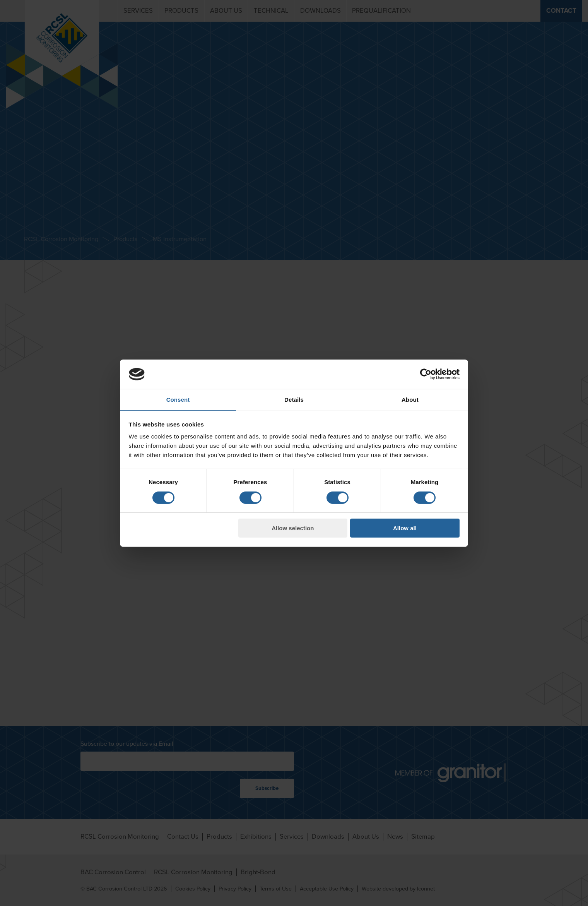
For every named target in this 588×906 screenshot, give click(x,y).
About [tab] (410, 400)
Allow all (405, 528)
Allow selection (293, 528)
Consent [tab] (178, 400)
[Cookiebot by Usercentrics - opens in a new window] (426, 374)
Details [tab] (294, 400)
